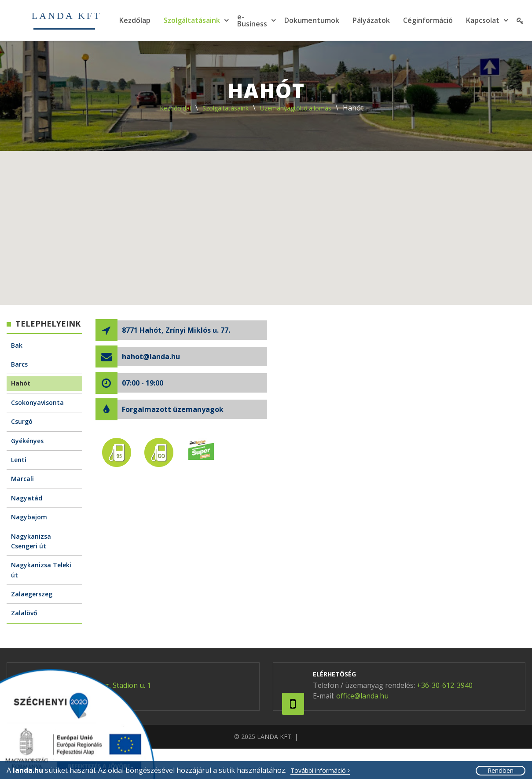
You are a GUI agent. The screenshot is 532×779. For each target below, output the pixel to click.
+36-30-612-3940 (445, 685)
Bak (17, 345)
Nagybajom (29, 517)
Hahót (21, 383)
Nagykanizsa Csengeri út (31, 541)
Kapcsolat (483, 20)
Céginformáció (428, 20)
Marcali (22, 479)
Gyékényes (27, 441)
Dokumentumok (312, 20)
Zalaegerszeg (32, 594)
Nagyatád (27, 498)
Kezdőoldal (175, 108)
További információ (320, 771)
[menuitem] (135, 20)
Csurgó (22, 421)
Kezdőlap (135, 20)
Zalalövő (24, 613)
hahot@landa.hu (151, 356)
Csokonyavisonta (37, 402)
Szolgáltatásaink (192, 20)
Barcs (19, 364)
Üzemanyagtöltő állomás (296, 108)
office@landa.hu (362, 696)
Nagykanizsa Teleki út (41, 570)
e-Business (252, 20)
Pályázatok (371, 20)
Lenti (19, 460)
